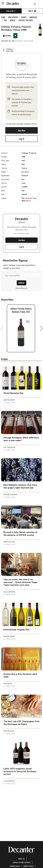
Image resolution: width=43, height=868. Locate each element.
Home (3, 17)
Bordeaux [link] (33, 17)
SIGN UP (21, 283)
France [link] (24, 17)
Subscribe (11, 11)
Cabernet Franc (31, 198)
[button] (8, 50)
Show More (21, 288)
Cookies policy (15, 866)
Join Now (22, 130)
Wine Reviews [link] (13, 17)
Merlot (28, 201)
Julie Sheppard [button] (9, 592)
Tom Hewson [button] (9, 731)
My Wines (7, 36)
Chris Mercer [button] (9, 781)
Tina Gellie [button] (8, 684)
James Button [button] (9, 542)
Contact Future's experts (21, 862)
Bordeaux (25, 172)
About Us (21, 859)
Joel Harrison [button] (9, 447)
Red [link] (6, 20)
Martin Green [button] (9, 400)
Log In (22, 139)
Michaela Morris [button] (10, 495)
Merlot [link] (13, 20)
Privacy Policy (28, 866)
